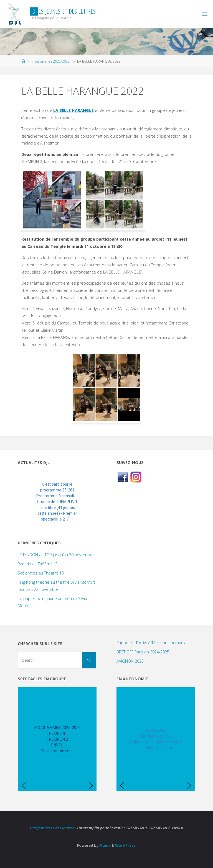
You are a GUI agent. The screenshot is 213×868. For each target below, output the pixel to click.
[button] (26, 502)
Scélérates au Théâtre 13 (41, 573)
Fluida (105, 845)
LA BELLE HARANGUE (73, 110)
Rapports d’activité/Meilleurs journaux (151, 643)
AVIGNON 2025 (130, 661)
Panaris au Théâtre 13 (38, 564)
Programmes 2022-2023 (50, 61)
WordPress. (126, 845)
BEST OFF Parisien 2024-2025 (143, 652)
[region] (57, 502)
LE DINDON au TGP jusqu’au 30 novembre (56, 555)
